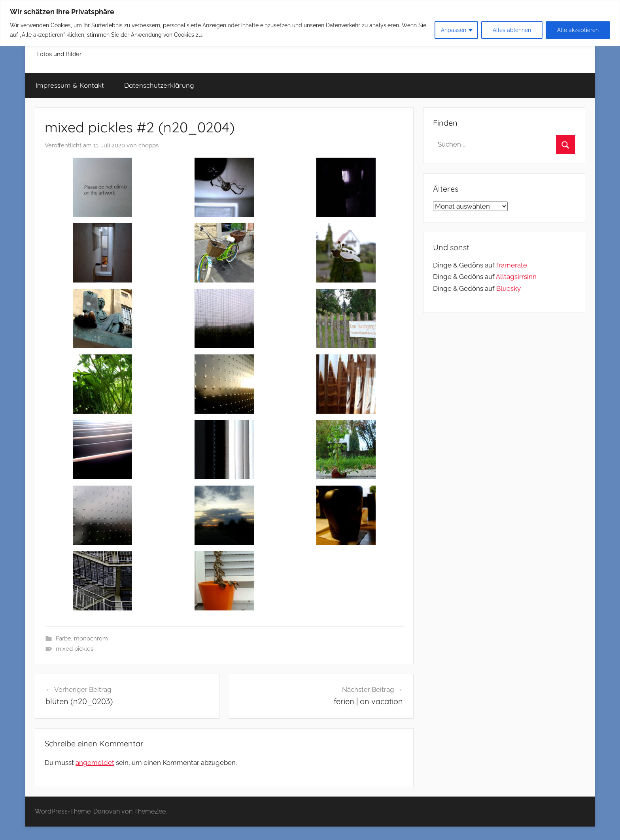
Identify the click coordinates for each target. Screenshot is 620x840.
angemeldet (95, 763)
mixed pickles (75, 649)
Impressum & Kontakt (70, 85)
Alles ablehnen (512, 30)
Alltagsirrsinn (516, 277)
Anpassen (454, 30)
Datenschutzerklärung (159, 85)
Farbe (63, 638)
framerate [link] (512, 265)
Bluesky (508, 288)
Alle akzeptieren (578, 30)
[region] (310, 23)
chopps (148, 145)
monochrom (91, 638)
